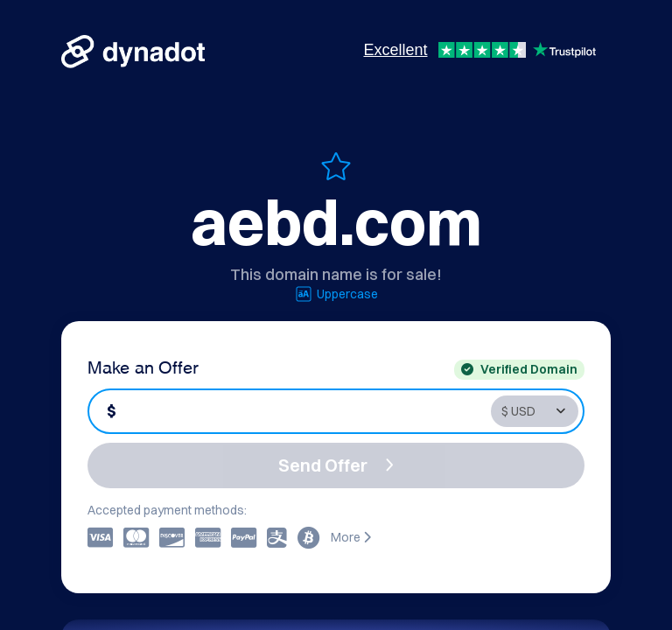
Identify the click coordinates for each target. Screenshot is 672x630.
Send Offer (336, 465)
